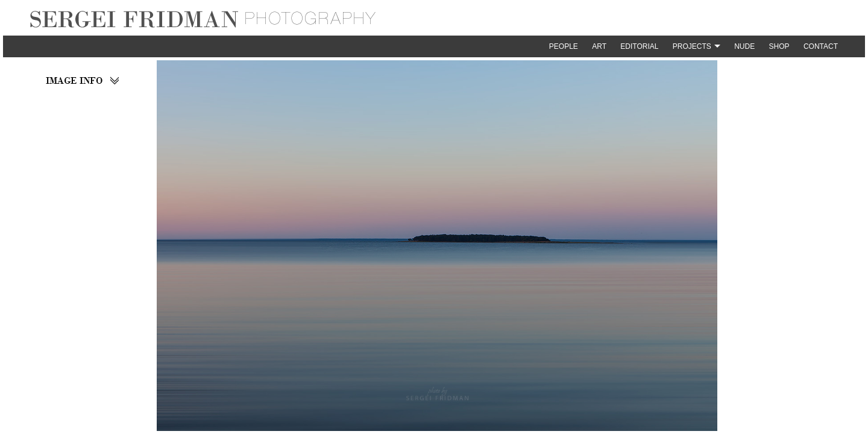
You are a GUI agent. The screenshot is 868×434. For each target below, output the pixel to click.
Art (599, 46)
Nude (744, 46)
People (564, 46)
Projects (692, 46)
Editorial (639, 46)
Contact (821, 46)
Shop (779, 46)
